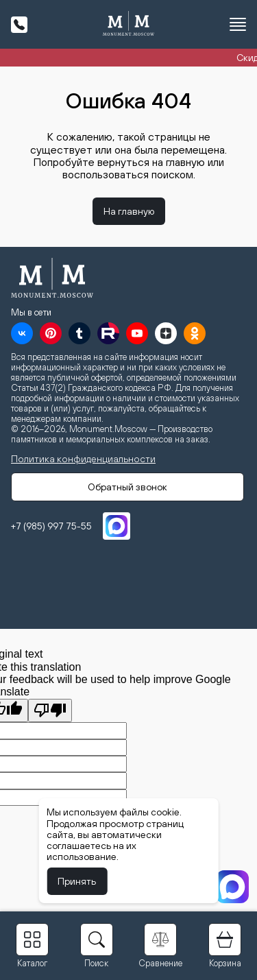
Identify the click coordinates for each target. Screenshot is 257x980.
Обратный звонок (127, 487)
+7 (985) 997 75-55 (51, 526)
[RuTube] (108, 333)
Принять (77, 881)
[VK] (22, 333)
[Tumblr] (79, 333)
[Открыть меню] (238, 25)
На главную (129, 211)
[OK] (195, 333)
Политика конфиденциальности (83, 459)
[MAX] (117, 526)
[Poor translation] (50, 710)
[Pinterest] (51, 333)
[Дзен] (166, 333)
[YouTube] (137, 333)
